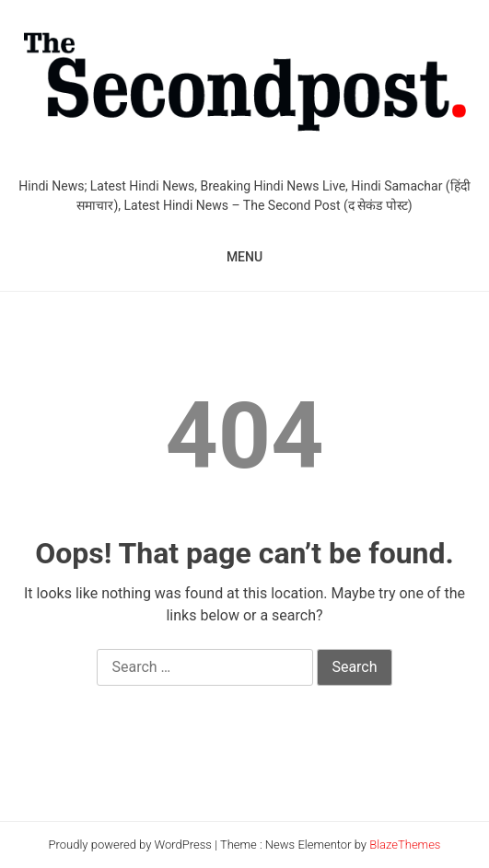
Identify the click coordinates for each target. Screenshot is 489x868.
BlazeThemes (405, 845)
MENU (244, 257)
